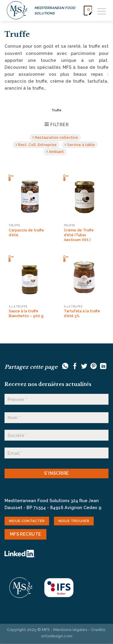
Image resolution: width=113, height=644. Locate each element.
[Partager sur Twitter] (84, 367)
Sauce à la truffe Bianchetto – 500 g (26, 313)
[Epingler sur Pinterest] (94, 367)
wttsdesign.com (57, 636)
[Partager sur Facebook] (75, 367)
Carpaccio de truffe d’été (26, 233)
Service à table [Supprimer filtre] (81, 145)
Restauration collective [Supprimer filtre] (56, 137)
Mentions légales (70, 630)
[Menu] (102, 10)
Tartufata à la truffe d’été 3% (82, 313)
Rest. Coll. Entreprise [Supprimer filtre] (37, 145)
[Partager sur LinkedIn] (103, 367)
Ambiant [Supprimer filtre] (56, 152)
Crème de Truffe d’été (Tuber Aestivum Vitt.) (79, 235)
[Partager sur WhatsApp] (65, 367)
